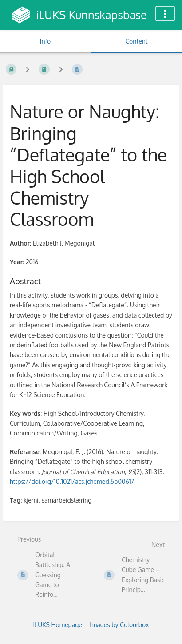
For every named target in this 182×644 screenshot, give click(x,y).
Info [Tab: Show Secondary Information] (45, 41)
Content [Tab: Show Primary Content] (136, 41)
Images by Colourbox (119, 625)
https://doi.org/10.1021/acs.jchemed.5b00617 (72, 481)
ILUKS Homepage (58, 625)
